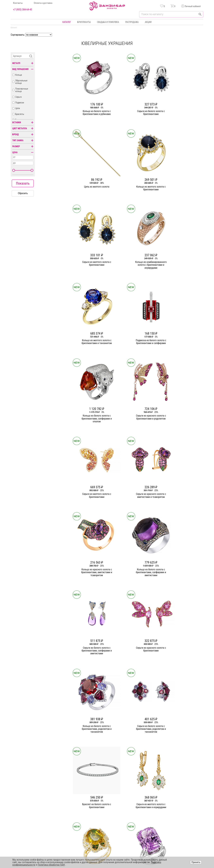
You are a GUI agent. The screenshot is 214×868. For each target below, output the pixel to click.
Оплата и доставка (43, 3)
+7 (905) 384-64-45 (23, 10)
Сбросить (23, 193)
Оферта (173, 809)
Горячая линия (176, 797)
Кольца (19, 75)
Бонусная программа (142, 803)
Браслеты (20, 114)
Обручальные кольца (21, 82)
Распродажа (132, 22)
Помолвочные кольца (22, 90)
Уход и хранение (139, 814)
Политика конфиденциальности (184, 803)
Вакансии (79, 820)
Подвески (20, 103)
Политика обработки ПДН (51, 865)
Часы (106, 820)
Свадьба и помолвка (108, 22)
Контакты (18, 3)
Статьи (78, 803)
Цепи (18, 108)
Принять (196, 862)
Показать (23, 183)
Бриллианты (84, 22)
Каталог (67, 22)
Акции (148, 22)
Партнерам (79, 809)
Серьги (18, 97)
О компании (80, 797)
